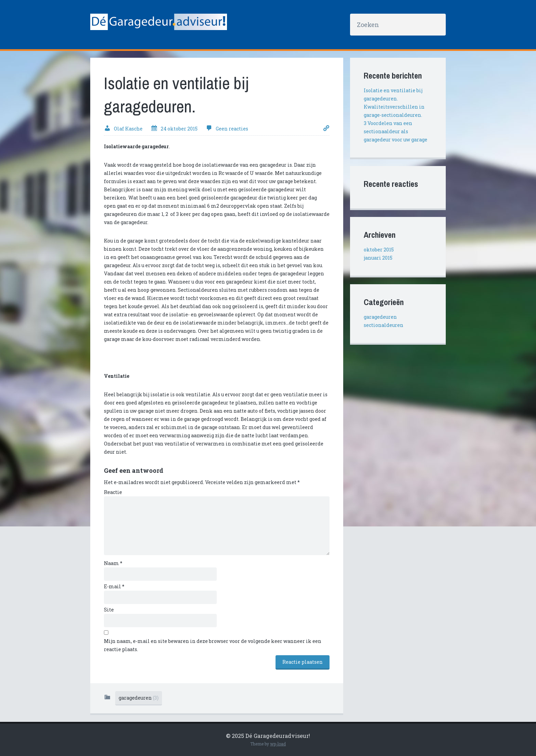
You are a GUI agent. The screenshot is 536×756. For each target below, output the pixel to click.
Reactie (113, 492)
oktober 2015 (379, 250)
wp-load (278, 744)
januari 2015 (378, 258)
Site (109, 610)
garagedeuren (139, 698)
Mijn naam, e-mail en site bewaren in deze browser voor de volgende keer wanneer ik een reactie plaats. (213, 645)
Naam (113, 563)
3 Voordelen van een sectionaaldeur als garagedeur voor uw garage (396, 131)
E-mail (114, 586)
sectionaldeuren (384, 325)
